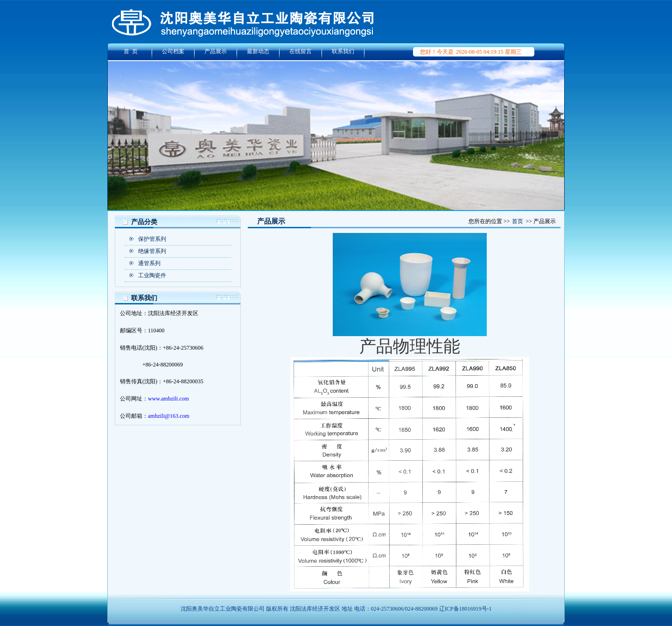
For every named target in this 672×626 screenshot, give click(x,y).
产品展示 (216, 51)
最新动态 (258, 51)
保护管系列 (152, 239)
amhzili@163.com (169, 416)
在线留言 (301, 51)
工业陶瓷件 (152, 275)
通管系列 (149, 263)
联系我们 (343, 51)
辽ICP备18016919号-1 (465, 609)
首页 (518, 221)
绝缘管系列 (152, 251)
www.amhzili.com (168, 399)
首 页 (131, 51)
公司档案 (173, 51)
